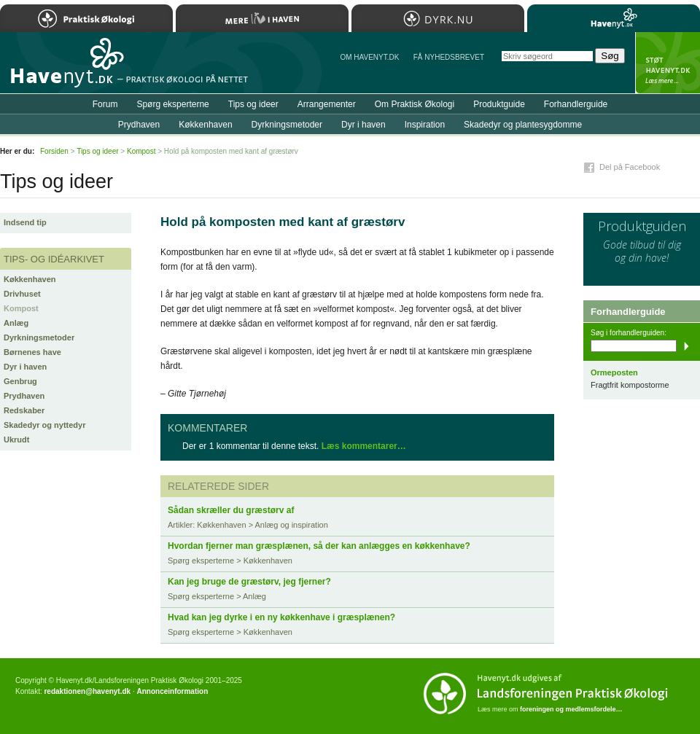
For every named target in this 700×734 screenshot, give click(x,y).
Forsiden (54, 151)
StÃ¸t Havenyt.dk (668, 63)
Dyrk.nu (438, 18)
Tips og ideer (253, 104)
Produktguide (499, 104)
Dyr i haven (25, 367)
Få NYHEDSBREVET (449, 57)
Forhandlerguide (576, 104)
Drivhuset (22, 294)
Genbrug (20, 381)
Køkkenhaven (30, 279)
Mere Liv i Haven (262, 18)
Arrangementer (327, 104)
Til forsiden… (63, 69)
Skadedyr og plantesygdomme (523, 125)
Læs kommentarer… (364, 446)
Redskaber (24, 410)
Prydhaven (24, 396)
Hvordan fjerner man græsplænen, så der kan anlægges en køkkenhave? (319, 546)
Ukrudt (16, 440)
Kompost (21, 308)
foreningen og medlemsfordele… (571, 709)
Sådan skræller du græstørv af (231, 510)
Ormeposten (614, 372)
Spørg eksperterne (172, 104)
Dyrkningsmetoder (39, 337)
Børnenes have (32, 352)
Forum (105, 104)
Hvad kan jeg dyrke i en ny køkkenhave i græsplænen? (281, 617)
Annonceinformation (172, 691)
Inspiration (425, 125)
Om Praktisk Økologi (415, 104)
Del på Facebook (630, 167)
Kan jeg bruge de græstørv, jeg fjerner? (249, 582)
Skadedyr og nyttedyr (44, 425)
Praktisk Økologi (86, 18)
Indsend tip (25, 222)
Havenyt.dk (614, 18)
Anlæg (16, 323)
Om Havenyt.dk (369, 57)
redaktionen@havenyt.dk (87, 691)
